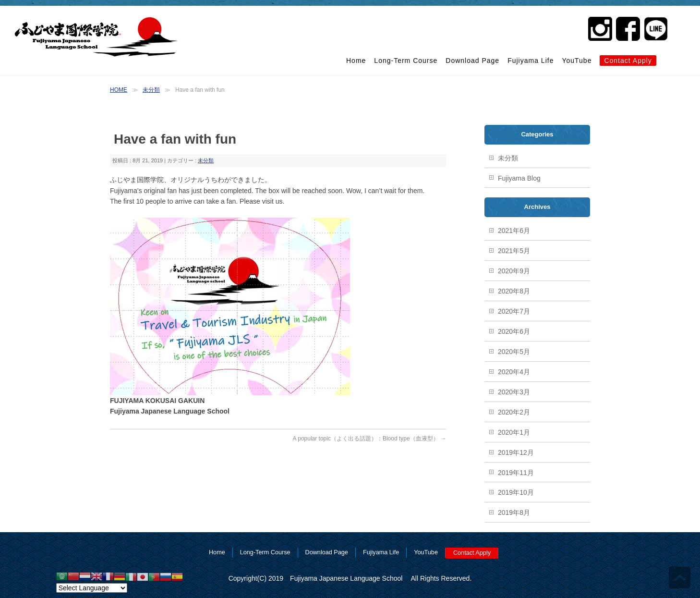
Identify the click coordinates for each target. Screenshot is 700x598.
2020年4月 (514, 372)
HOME (119, 90)
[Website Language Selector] (92, 588)
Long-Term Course (406, 61)
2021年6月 (514, 231)
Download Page (472, 61)
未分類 (151, 90)
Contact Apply (628, 61)
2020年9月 (514, 271)
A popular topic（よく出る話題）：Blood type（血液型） (369, 439)
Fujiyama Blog (519, 178)
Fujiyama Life (531, 61)
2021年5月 (514, 251)
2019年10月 (516, 492)
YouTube (577, 61)
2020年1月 (514, 432)
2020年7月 (514, 311)
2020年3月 (514, 392)
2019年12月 (516, 452)
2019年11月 (516, 473)
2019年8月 (514, 513)
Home (356, 61)
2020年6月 (514, 331)
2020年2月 (514, 412)
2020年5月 (514, 352)
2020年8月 (514, 291)
